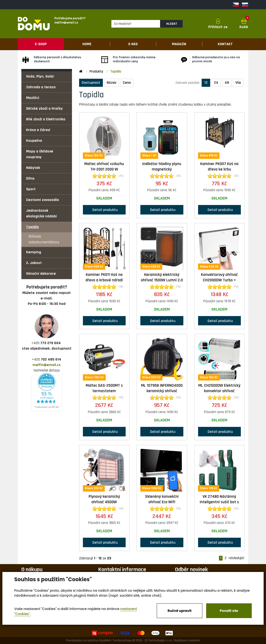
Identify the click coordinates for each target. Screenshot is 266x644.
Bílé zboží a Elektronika (46, 119)
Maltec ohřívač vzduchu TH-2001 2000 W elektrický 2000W (104, 169)
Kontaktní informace (122, 570)
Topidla (32, 227)
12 (206, 83)
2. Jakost (34, 263)
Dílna (30, 178)
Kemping (34, 252)
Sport (31, 189)
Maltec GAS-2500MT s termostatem (104, 388)
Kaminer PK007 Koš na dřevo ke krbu (219, 167)
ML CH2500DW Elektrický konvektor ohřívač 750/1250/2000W (219, 391)
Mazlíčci (33, 98)
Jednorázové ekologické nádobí (41, 213)
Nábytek (33, 168)
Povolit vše (229, 611)
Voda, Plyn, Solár (40, 76)
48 (227, 83)
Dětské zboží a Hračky (44, 109)
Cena (127, 83)
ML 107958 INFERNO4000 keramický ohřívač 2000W (162, 391)
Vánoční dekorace (41, 274)
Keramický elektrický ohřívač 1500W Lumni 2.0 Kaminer (162, 280)
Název (112, 83)
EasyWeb (105, 640)
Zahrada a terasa (41, 87)
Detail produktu (104, 210)
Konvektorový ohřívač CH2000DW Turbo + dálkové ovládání (219, 280)
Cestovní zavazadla (43, 200)
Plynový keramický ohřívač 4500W (104, 499)
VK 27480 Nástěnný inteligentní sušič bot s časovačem (219, 502)
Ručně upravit (179, 611)
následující (236, 558)
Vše (238, 83)
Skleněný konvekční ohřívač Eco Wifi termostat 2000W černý (162, 502)
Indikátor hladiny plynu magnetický (162, 167)
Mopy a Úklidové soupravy (40, 154)
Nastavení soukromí (187, 640)
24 (216, 83)
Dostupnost (91, 83)
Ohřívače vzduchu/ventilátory (44, 239)
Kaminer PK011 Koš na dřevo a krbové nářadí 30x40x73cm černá (104, 280)
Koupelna (34, 141)
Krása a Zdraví (38, 130)
